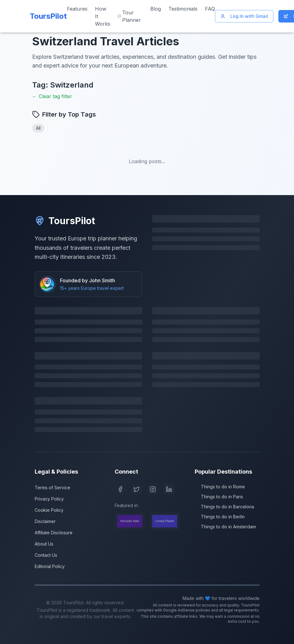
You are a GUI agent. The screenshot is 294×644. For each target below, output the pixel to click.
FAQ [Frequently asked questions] (210, 9)
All (38, 128)
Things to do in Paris (219, 497)
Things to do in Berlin (220, 517)
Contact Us (46, 555)
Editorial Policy (50, 566)
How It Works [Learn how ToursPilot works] (103, 16)
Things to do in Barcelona (224, 507)
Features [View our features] (77, 9)
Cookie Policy (49, 510)
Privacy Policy (49, 499)
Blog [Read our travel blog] (156, 9)
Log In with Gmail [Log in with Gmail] (244, 16)
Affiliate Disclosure (54, 533)
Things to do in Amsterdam (225, 527)
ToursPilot (65, 221)
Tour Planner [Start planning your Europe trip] (129, 16)
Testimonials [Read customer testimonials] (183, 9)
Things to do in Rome (220, 487)
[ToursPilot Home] (47, 16)
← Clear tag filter (52, 96)
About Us (44, 544)
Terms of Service (52, 488)
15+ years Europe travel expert (92, 288)
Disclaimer (45, 521)
